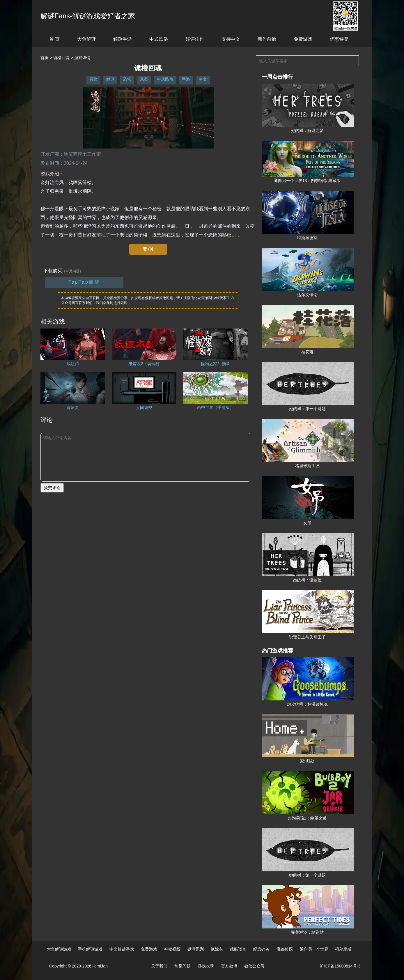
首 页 (54, 39)
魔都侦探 (285, 949)
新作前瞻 (267, 39)
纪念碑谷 (261, 949)
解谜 (110, 79)
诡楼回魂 (61, 58)
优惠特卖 (339, 39)
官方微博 (229, 966)
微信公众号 (254, 966)
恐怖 (127, 79)
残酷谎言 (238, 949)
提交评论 (52, 488)
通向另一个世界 (314, 949)
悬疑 (144, 79)
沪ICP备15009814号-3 (340, 966)
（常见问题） (72, 271)
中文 (203, 79)
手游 (186, 79)
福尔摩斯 (343, 949)
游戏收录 (206, 966)
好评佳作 (195, 39)
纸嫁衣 (217, 949)
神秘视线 (172, 949)
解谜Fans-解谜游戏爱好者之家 (88, 16)
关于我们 (159, 966)
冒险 (93, 79)
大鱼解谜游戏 (59, 949)
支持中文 (231, 39)
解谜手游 (123, 39)
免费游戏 (303, 39)
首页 (45, 58)
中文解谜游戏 (122, 949)
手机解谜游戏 (90, 949)
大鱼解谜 (86, 39)
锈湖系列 (196, 949)
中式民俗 (159, 39)
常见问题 (182, 966)
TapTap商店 (84, 282)
